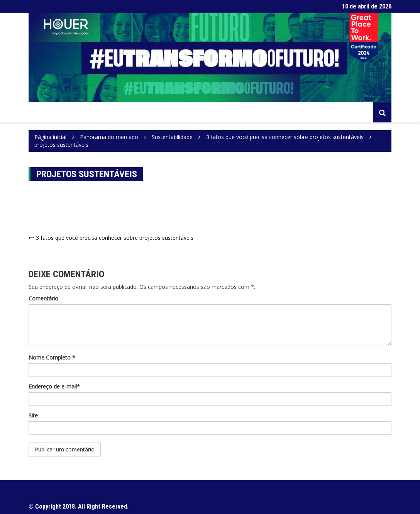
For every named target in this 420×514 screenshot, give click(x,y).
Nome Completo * (52, 357)
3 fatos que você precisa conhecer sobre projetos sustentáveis (115, 238)
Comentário (43, 298)
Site (33, 415)
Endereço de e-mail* (54, 386)
